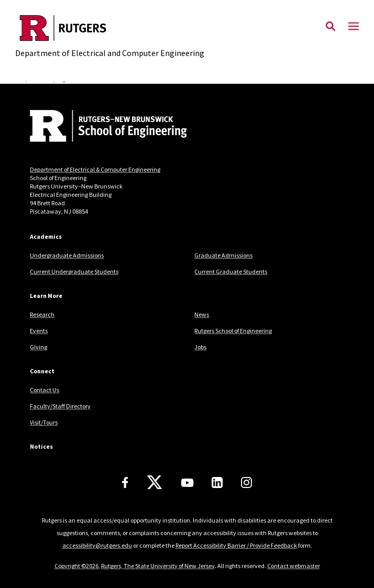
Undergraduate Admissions (67, 255)
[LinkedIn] (217, 482)
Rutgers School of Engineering (233, 331)
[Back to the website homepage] (110, 28)
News (202, 314)
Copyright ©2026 (76, 566)
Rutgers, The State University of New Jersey (158, 566)
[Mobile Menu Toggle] (354, 27)
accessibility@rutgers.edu (97, 545)
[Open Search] (331, 27)
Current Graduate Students (231, 271)
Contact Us (45, 390)
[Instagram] (246, 482)
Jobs (200, 347)
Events (39, 331)
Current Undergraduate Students (74, 271)
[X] (155, 483)
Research (42, 314)
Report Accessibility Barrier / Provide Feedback (236, 545)
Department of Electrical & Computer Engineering (95, 169)
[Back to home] (101, 127)
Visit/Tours (44, 422)
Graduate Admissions (223, 255)
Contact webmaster (294, 566)
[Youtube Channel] (187, 483)
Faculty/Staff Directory (60, 406)
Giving (38, 347)
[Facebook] (125, 482)
